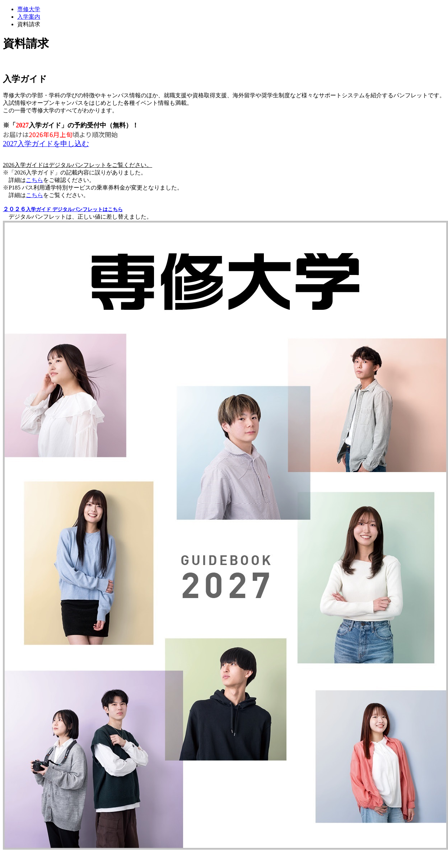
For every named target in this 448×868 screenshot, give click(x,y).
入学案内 (29, 17)
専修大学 (29, 9)
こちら (34, 180)
